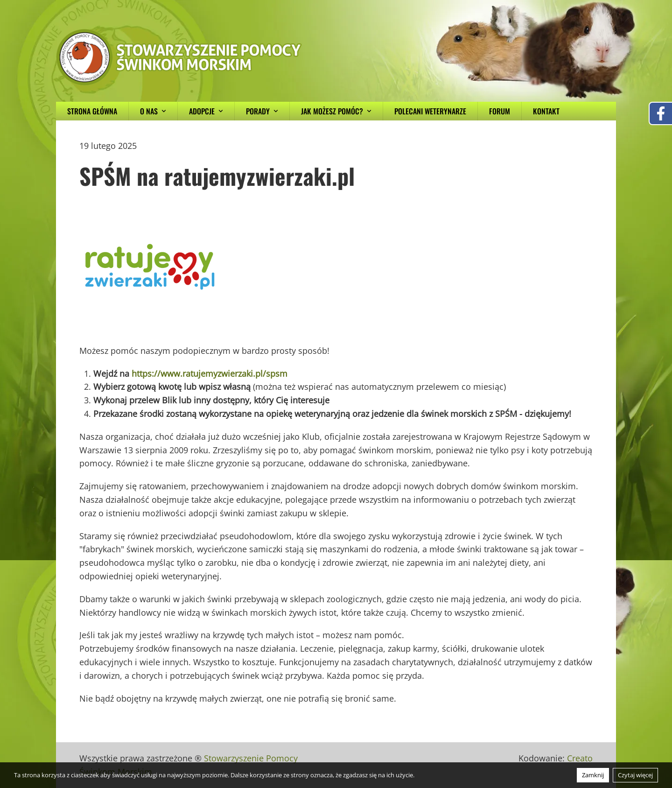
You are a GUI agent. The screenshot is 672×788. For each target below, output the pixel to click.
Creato (580, 758)
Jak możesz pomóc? (336, 111)
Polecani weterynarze (430, 111)
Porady (262, 111)
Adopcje (206, 111)
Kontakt (546, 111)
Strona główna (92, 111)
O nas (153, 111)
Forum (500, 111)
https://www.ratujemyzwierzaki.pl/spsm (210, 373)
